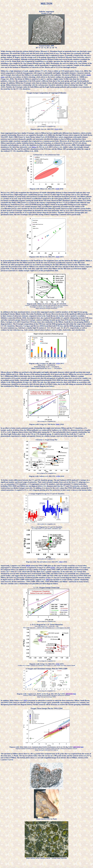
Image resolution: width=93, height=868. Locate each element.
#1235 (56, 129)
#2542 (53, 568)
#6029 (28, 566)
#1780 (58, 476)
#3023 (61, 562)
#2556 (58, 363)
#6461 (58, 424)
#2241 (58, 257)
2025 (48, 580)
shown (34, 147)
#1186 (57, 189)
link (74, 694)
